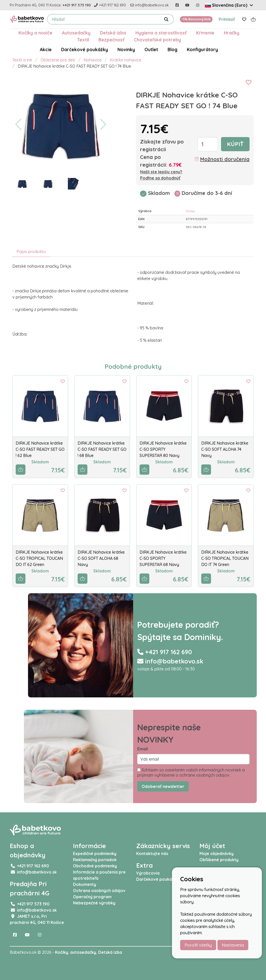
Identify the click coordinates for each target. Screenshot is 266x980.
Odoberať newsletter (163, 786)
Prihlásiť (227, 19)
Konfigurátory (202, 49)
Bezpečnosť (111, 40)
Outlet (151, 49)
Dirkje (190, 211)
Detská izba (113, 33)
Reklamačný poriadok (95, 860)
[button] (18, 124)
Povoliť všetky (198, 945)
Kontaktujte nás (152, 853)
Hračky (232, 33)
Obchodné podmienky (95, 866)
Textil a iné (22, 60)
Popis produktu (31, 251)
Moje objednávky (217, 853)
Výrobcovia (148, 873)
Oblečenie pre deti (58, 60)
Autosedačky (76, 33)
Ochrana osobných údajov (99, 891)
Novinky (126, 49)
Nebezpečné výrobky (94, 903)
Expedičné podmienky (95, 853)
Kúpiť (235, 144)
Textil (83, 40)
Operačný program (92, 897)
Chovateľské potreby (157, 40)
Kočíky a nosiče (35, 33)
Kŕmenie (205, 33)
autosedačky (83, 952)
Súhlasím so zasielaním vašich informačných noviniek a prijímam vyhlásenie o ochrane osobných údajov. (191, 772)
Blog (172, 49)
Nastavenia (233, 945)
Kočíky (62, 952)
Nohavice (93, 60)
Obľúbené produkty (219, 860)
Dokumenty (85, 884)
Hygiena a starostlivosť (161, 33)
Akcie (46, 49)
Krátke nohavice (126, 60)
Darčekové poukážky (85, 49)
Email (143, 749)
